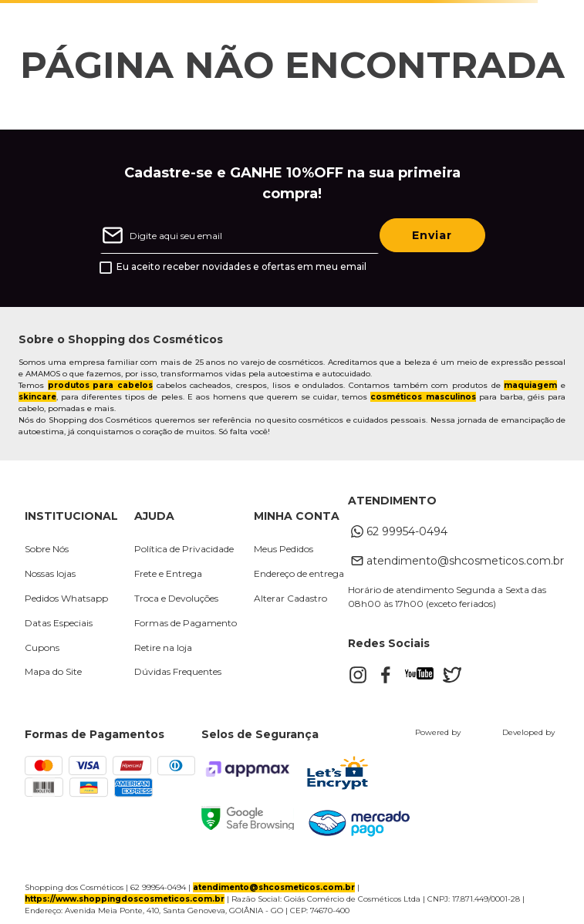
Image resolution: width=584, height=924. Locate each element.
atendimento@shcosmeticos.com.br (274, 887)
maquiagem (530, 385)
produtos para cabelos (100, 385)
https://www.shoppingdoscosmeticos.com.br (125, 899)
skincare (37, 397)
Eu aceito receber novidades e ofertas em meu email (241, 267)
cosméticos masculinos (423, 397)
